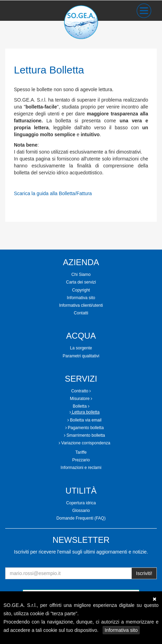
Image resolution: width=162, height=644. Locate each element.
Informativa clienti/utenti (81, 305)
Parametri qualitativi (81, 356)
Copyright (81, 290)
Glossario (81, 511)
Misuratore (81, 399)
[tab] (81, 275)
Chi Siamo (81, 275)
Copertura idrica (81, 503)
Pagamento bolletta (85, 428)
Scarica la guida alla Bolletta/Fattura (53, 193)
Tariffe (81, 452)
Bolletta (81, 406)
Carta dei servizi (81, 282)
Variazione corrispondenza (85, 443)
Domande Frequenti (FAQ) (81, 518)
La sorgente (81, 348)
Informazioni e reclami (81, 468)
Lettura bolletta (85, 412)
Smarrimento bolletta (84, 435)
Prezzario (81, 460)
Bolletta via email (84, 420)
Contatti (81, 313)
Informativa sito (121, 630)
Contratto (81, 391)
